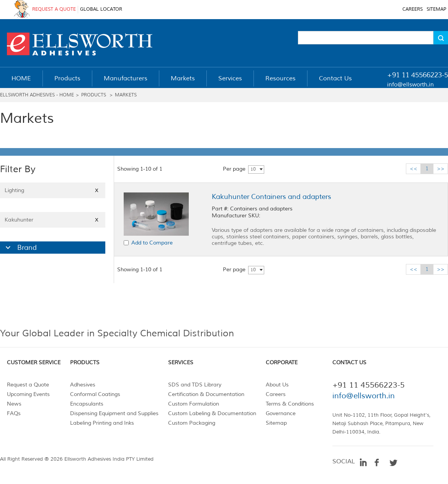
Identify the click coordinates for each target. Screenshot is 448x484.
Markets (126, 95)
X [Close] (97, 190)
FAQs (14, 413)
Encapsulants (87, 404)
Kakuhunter (53, 220)
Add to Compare (152, 243)
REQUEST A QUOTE (54, 9)
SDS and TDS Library (195, 385)
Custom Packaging (192, 423)
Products (94, 95)
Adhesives (83, 385)
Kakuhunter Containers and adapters (271, 197)
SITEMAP (436, 9)
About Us (277, 385)
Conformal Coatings (95, 394)
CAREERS (413, 9)
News (14, 404)
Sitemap (276, 423)
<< (414, 169)
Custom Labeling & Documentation (212, 413)
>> (441, 169)
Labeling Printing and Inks (102, 423)
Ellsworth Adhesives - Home (37, 95)
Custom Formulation (194, 404)
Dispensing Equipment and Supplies (114, 413)
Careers (276, 394)
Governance (281, 413)
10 (253, 169)
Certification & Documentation (206, 394)
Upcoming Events (28, 394)
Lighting (53, 190)
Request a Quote (28, 385)
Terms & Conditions (290, 404)
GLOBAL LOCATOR (101, 9)
